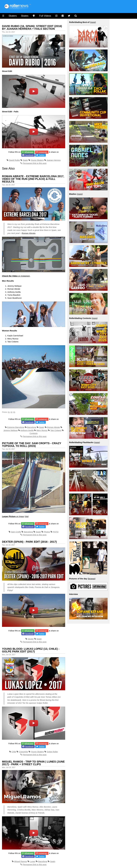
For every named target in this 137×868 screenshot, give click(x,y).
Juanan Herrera (54, 160)
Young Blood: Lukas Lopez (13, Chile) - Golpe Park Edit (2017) (31, 650)
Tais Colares (56, 430)
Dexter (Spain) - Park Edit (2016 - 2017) (29, 542)
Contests (34, 433)
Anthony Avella (27, 430)
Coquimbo (24, 752)
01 (9, 412)
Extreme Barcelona (16, 427)
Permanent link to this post (34, 163)
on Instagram (16, 276)
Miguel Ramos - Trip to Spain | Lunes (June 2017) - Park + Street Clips (33, 763)
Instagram (43, 152)
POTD (56, 532)
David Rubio (14, 160)
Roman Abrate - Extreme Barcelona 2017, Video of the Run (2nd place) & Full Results (33, 179)
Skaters (13, 16)
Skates (25, 16)
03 (14, 412)
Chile (14, 752)
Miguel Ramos (21, 861)
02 (11, 412)
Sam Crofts (16, 532)
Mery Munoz (42, 430)
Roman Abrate (29, 233)
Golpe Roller (52, 752)
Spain (25, 160)
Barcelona (32, 427)
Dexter (31, 639)
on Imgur (13, 516)
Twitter (42, 155)
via (27, 516)
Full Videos (45, 16)
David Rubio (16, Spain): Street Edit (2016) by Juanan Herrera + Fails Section (32, 27)
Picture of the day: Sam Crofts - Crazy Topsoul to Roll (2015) (32, 445)
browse (92, 579)
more (93, 22)
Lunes (33, 861)
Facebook (29, 155)
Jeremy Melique (11, 430)
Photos (47, 532)
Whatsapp (29, 152)
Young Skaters (37, 160)
